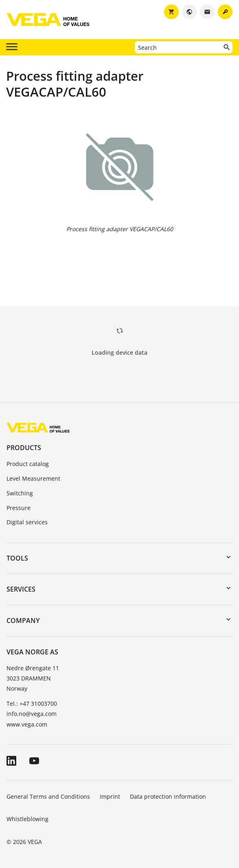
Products (24, 448)
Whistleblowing (27, 819)
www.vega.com (27, 724)
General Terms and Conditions (48, 796)
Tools (17, 558)
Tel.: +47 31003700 (32, 703)
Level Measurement (33, 478)
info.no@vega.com (32, 714)
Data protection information (168, 796)
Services (21, 589)
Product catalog (28, 464)
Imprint (110, 796)
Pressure (19, 508)
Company (23, 621)
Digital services (27, 522)
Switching (20, 493)
